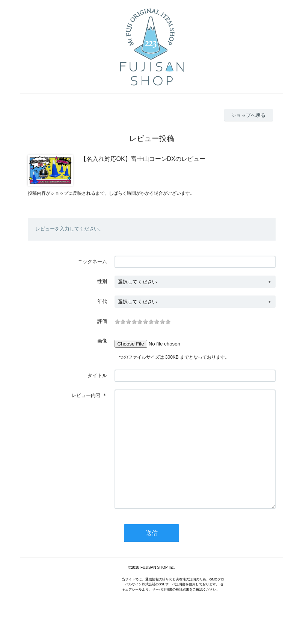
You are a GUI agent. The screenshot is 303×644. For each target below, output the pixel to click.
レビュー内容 (86, 395)
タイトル (97, 375)
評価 (102, 321)
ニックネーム (92, 261)
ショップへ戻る (248, 115)
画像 (102, 341)
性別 (102, 281)
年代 (102, 301)
